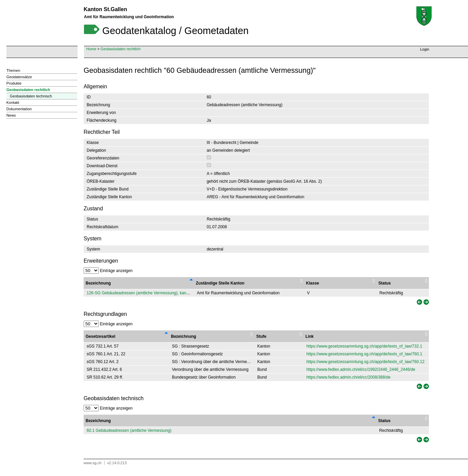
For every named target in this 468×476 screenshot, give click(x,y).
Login (425, 49)
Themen (13, 70)
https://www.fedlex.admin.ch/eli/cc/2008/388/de (348, 377)
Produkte (14, 83)
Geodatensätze (19, 77)
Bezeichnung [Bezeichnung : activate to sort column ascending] (184, 336)
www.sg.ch (93, 463)
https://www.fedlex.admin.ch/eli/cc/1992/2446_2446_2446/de (361, 369)
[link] (419, 302)
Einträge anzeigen (108, 271)
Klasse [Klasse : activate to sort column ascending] (313, 283)
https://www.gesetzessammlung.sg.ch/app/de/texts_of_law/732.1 (364, 346)
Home (91, 49)
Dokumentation (19, 109)
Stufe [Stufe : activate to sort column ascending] (261, 336)
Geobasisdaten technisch (31, 96)
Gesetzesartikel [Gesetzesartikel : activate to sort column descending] (100, 336)
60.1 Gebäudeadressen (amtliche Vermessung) (129, 430)
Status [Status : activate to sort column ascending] (385, 283)
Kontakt (13, 102)
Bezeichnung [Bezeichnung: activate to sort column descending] (98, 421)
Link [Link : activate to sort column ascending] (310, 336)
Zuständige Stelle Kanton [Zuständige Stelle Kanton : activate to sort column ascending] (220, 283)
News (11, 115)
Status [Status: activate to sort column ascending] (385, 421)
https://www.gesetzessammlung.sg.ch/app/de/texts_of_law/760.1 (364, 354)
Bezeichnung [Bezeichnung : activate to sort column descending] (98, 283)
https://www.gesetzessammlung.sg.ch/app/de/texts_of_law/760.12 (365, 362)
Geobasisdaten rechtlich (121, 49)
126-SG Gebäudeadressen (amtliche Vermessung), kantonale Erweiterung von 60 (160, 293)
